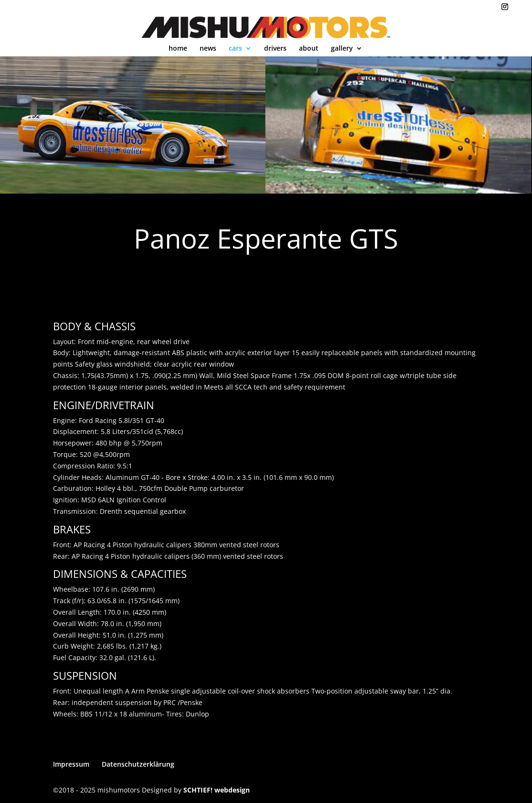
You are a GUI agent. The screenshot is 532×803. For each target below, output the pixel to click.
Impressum (71, 764)
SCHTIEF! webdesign (217, 790)
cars (235, 49)
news (208, 49)
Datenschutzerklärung (138, 764)
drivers (275, 49)
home (178, 49)
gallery (342, 49)
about (309, 49)
